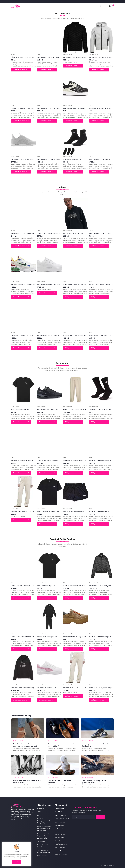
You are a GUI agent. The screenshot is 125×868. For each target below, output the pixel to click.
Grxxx (39, 815)
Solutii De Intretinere (61, 854)
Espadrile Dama (60, 812)
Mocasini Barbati (60, 834)
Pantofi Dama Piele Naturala (43, 846)
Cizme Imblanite (60, 809)
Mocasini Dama (59, 838)
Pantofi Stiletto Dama (61, 844)
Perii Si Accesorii (60, 848)
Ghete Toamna (59, 825)
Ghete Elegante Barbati (62, 819)
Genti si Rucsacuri (60, 815)
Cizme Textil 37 (42, 856)
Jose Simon (41, 809)
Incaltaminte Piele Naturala (60, 830)
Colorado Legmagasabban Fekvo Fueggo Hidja (44, 821)
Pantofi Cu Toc (59, 841)
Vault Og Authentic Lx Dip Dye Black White (44, 851)
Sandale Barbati (60, 851)
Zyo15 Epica (41, 841)
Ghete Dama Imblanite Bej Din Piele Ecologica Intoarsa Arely (44, 828)
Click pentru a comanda (21, 70)
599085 (40, 812)
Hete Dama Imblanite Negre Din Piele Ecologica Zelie (44, 836)
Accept (17, 862)
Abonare (100, 817)
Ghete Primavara (60, 822)
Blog (102, 6)
